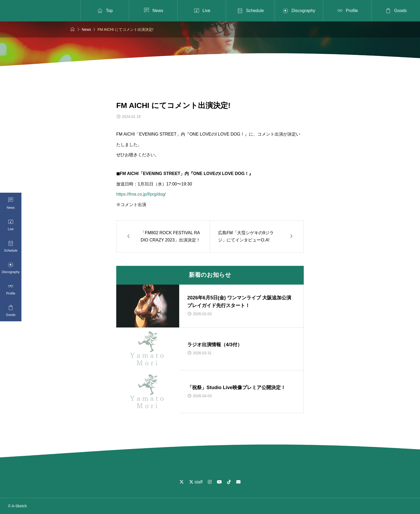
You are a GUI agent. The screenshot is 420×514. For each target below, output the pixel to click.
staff (196, 482)
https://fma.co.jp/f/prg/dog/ (141, 194)
